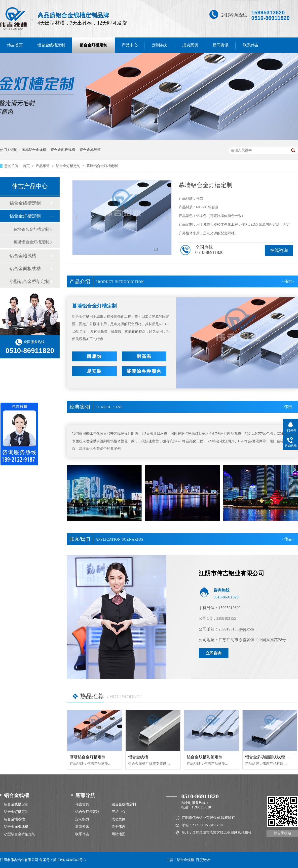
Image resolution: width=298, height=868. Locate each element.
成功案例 (190, 45)
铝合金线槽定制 (51, 45)
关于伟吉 (118, 827)
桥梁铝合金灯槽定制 (31, 242)
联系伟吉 (251, 45)
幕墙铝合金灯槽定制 (102, 166)
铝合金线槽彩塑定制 (205, 757)
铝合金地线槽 (90, 150)
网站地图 (118, 834)
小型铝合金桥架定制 (30, 281)
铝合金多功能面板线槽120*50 (271, 757)
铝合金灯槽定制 (93, 45)
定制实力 (160, 45)
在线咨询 (279, 250)
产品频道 (43, 166)
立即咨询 (214, 653)
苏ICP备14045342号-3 (69, 860)
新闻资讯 (221, 45)
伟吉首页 (82, 804)
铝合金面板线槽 (63, 150)
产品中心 (130, 45)
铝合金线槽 (138, 757)
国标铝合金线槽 (34, 150)
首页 (27, 166)
